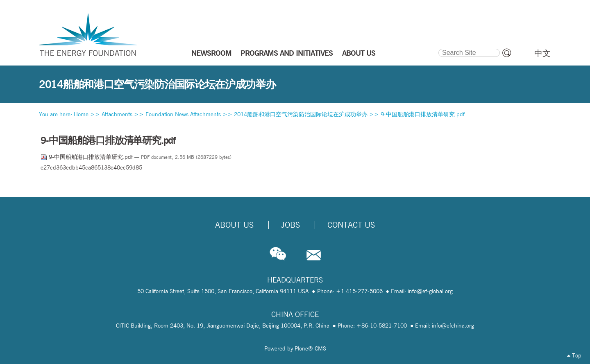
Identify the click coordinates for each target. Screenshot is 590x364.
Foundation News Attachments (183, 114)
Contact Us (351, 225)
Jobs (290, 225)
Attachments (117, 114)
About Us (234, 225)
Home (81, 114)
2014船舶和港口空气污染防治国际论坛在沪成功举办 (301, 114)
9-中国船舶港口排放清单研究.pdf (423, 114)
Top (574, 355)
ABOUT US (359, 53)
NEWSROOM (211, 53)
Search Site (438, 47)
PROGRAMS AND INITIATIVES (287, 53)
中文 (542, 53)
